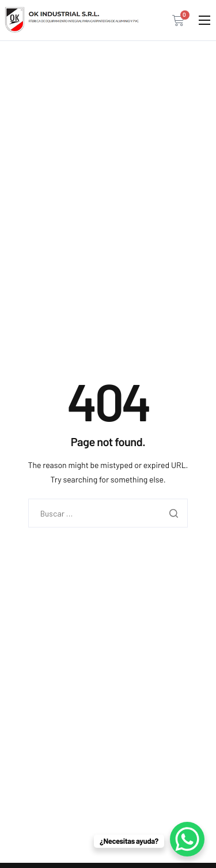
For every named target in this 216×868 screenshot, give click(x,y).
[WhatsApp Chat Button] (187, 839)
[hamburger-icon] (204, 20)
